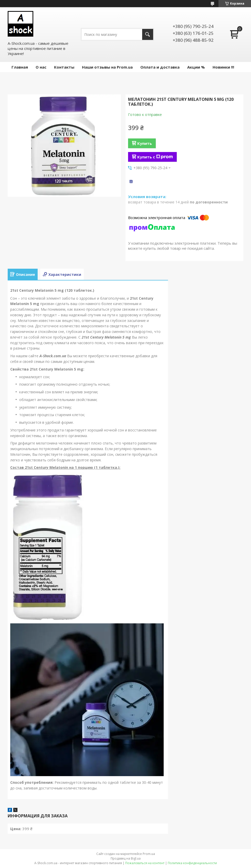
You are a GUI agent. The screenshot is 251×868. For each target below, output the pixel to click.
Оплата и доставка (160, 67)
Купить (145, 143)
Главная (20, 67)
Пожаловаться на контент (145, 863)
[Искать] (148, 34)
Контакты (64, 67)
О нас (41, 67)
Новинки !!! (223, 67)
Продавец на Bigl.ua (126, 858)
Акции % (196, 67)
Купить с (155, 157)
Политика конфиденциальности (192, 863)
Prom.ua (149, 854)
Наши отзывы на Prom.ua (107, 67)
